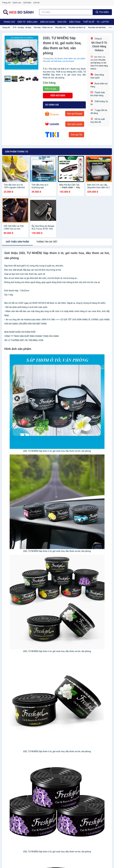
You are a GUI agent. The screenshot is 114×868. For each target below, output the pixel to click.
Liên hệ (36, 3)
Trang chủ (6, 3)
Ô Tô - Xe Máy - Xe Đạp (22, 28)
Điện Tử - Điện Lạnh (28, 22)
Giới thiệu (27, 3)
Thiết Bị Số (89, 22)
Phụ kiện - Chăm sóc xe (43, 28)
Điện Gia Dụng (47, 22)
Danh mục (17, 3)
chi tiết (47, 242)
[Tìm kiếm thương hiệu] (66, 12)
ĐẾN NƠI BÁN (58, 95)
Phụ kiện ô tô (60, 28)
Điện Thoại (75, 22)
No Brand (59, 59)
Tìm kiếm (102, 12)
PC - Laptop (103, 22)
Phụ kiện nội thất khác (97, 28)
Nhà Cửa (62, 22)
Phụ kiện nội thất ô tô (77, 28)
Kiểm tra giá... (51, 89)
